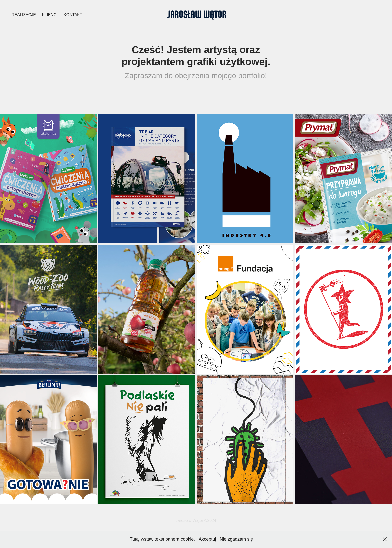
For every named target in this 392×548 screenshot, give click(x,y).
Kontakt (73, 15)
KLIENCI (50, 15)
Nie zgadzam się (236, 539)
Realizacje (24, 15)
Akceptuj (207, 539)
